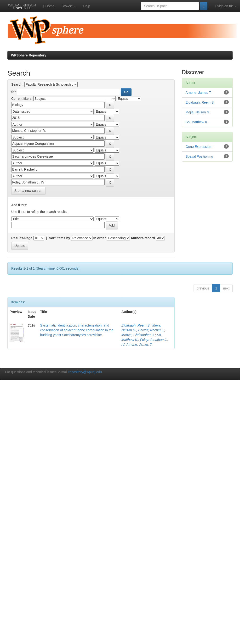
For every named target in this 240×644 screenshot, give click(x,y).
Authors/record (143, 238)
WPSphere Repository (29, 55)
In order (100, 238)
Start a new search (28, 191)
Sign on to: (225, 6)
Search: (17, 84)
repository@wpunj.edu (85, 372)
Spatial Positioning (199, 156)
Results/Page (22, 238)
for (14, 92)
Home (49, 6)
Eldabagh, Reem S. (136, 325)
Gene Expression (198, 147)
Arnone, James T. (139, 344)
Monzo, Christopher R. (138, 335)
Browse (69, 6)
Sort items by (60, 238)
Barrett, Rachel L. (151, 330)
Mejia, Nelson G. (198, 112)
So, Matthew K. (197, 122)
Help (87, 6)
